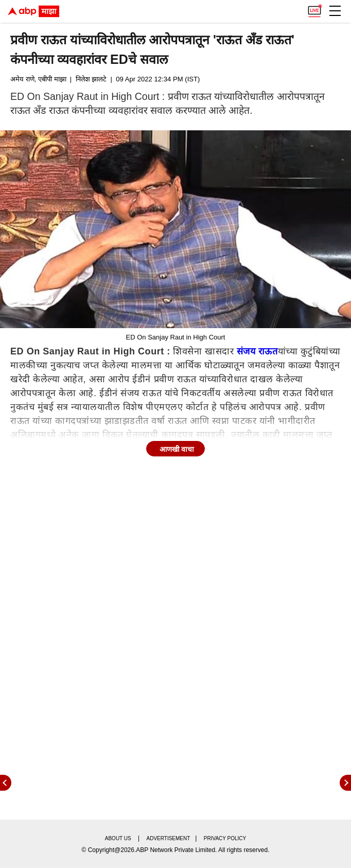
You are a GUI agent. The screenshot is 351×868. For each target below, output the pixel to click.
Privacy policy (225, 838)
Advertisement (169, 838)
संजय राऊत (257, 351)
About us (118, 838)
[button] (335, 11)
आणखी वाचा (177, 449)
